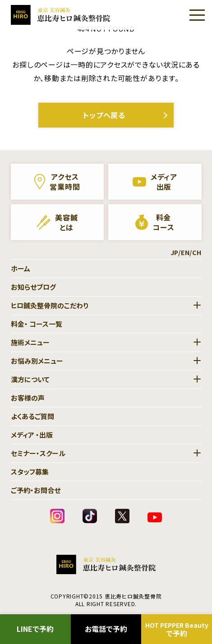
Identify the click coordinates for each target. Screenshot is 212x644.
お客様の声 (28, 398)
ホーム (21, 268)
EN (185, 252)
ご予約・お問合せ (36, 490)
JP (175, 252)
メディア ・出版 (32, 435)
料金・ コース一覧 (37, 324)
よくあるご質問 (32, 416)
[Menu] (197, 15)
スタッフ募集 (30, 472)
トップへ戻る (104, 115)
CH (197, 252)
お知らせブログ (33, 287)
